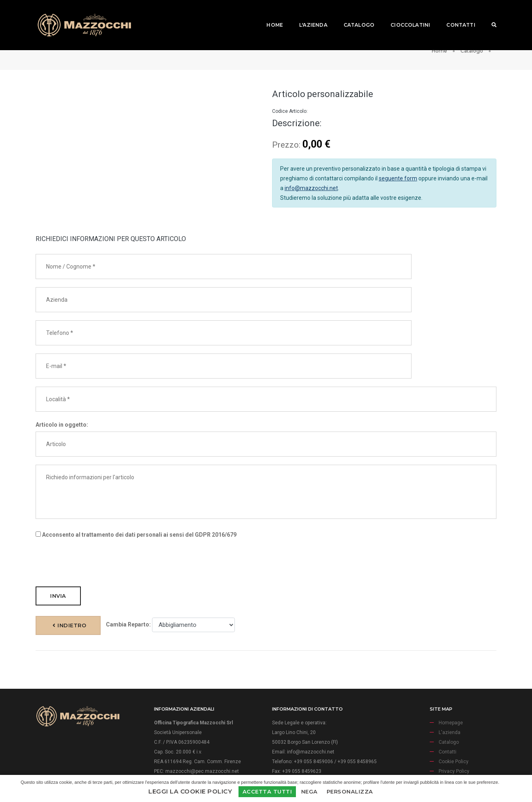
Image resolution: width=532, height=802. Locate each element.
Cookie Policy (454, 718)
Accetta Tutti (267, 791)
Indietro (267, 552)
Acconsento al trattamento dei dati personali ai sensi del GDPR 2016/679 (136, 489)
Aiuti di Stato (453, 738)
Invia (58, 550)
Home (269, 14)
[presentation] (97, 517)
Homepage (451, 679)
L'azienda (307, 14)
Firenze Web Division (325, 771)
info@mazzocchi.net (311, 202)
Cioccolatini (404, 14)
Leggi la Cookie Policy (190, 791)
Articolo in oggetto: (62, 379)
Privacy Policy (454, 728)
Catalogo (353, 14)
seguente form (398, 192)
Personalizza (350, 791)
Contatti (455, 14)
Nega (309, 791)
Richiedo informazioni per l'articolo (266, 446)
